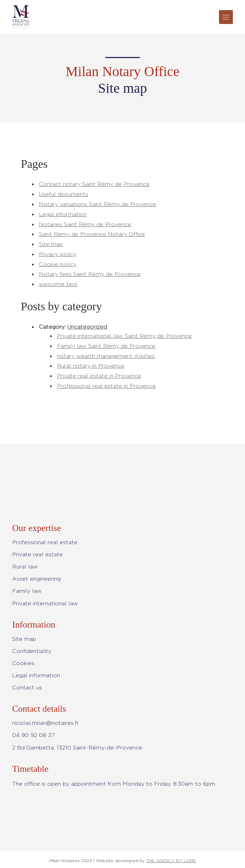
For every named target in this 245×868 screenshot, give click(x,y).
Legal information (63, 214)
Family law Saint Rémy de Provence (106, 346)
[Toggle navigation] (226, 17)
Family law (27, 591)
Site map (51, 244)
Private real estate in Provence (99, 376)
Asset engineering (36, 579)
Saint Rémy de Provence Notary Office (92, 234)
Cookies (23, 663)
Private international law (45, 603)
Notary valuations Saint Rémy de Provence (98, 204)
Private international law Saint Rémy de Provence (124, 336)
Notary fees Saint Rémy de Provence (90, 274)
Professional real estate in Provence (106, 386)
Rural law (25, 567)
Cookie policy (58, 264)
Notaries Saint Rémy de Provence (85, 224)
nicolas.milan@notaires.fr (45, 723)
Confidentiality (32, 651)
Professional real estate (45, 542)
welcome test (58, 284)
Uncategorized (87, 327)
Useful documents (64, 194)
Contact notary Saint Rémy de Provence (94, 184)
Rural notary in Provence (91, 366)
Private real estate (37, 554)
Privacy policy (58, 254)
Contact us (27, 687)
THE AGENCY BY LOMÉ (171, 861)
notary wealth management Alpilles (106, 356)
